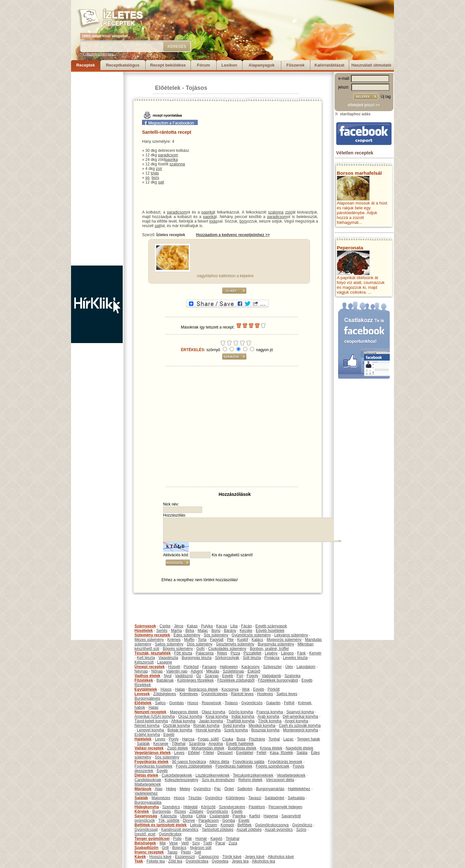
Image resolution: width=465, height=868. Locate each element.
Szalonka (292, 676)
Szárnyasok (145, 626)
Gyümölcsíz (302, 825)
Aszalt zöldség (249, 830)
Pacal (220, 843)
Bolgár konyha (180, 730)
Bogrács (179, 848)
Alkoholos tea (263, 861)
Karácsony (250, 667)
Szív (196, 843)
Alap (159, 789)
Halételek (143, 739)
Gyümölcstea (197, 861)
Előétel (194, 753)
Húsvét (174, 667)
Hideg (171, 789)
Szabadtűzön (147, 848)
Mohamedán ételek (208, 748)
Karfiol (254, 816)
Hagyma (271, 816)
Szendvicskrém (232, 807)
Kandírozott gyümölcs (180, 830)
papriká (208, 212)
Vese (174, 843)
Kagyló (217, 839)
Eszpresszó (185, 857)
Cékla (201, 816)
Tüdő (207, 843)
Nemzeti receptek (151, 712)
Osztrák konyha (176, 726)
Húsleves (265, 694)
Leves (160, 739)
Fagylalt (217, 640)
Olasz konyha (214, 712)
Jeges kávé (255, 857)
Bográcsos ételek (203, 689)
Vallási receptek (149, 748)
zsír (159, 169)
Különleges (235, 798)
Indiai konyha (243, 716)
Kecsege (161, 744)
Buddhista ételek (242, 748)
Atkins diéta (219, 762)
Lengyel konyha (150, 730)
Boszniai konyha (265, 730)
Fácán (247, 626)
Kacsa (221, 626)
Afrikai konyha (183, 721)
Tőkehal (179, 744)
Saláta (302, 753)
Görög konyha (241, 712)
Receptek (86, 65)
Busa (241, 739)
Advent (196, 671)
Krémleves (189, 694)
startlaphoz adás (352, 114)
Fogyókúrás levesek (285, 762)
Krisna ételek (271, 748)
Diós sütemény (200, 644)
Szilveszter (273, 667)
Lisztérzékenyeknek (212, 775)
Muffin (189, 640)
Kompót (227, 825)
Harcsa (188, 739)
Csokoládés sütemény (227, 649)
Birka (190, 631)
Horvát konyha (208, 730)
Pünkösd (191, 667)
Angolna (216, 744)
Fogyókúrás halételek (234, 766)
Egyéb (228, 676)
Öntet (229, 789)
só (147, 178)
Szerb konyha (236, 730)
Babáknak (165, 680)
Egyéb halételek (240, 744)
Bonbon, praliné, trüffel (269, 649)
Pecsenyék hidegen (285, 807)
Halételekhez (299, 789)
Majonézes (161, 798)
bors (155, 178)
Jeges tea (240, 861)
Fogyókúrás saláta (249, 762)
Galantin (273, 703)
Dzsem (211, 825)
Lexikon (229, 65)
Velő (185, 843)
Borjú (216, 631)
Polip (177, 839)
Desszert (225, 753)
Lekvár (196, 825)
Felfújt (289, 703)
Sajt (198, 852)
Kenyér (315, 653)
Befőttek (244, 825)
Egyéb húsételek (270, 631)
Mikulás (213, 671)
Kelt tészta (146, 658)
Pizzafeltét (252, 653)
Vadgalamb (272, 676)
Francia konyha (270, 712)
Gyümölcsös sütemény (251, 635)
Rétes (222, 653)
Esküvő (254, 671)
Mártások (143, 789)
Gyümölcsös (252, 703)
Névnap (141, 671)
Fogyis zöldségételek (194, 766)
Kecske (246, 631)
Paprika (239, 816)
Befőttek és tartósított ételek (161, 825)
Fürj (240, 676)
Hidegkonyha (147, 807)
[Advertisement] (97, 169)
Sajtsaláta (296, 798)
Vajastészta (168, 658)
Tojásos (196, 88)
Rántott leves (242, 694)
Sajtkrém (245, 789)
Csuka (228, 739)
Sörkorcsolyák (227, 658)
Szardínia (197, 744)
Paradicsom (208, 821)
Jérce (179, 626)
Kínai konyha (217, 716)
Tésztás (195, 798)
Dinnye (189, 821)
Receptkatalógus (123, 65)
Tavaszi (255, 798)
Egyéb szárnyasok (271, 626)
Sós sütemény (216, 635)
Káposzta (169, 816)
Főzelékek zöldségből (236, 680)
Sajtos (160, 703)
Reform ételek (250, 780)
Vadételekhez (146, 793)
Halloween (229, 667)
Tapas (172, 852)
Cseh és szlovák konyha (300, 726)
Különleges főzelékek (196, 680)
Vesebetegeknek (291, 775)
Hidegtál (191, 807)
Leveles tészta (295, 658)
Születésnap (233, 671)
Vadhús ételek (148, 676)
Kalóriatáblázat (329, 65)
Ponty (174, 739)
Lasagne (165, 662)
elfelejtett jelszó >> (364, 105)
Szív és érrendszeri (218, 780)
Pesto (186, 852)
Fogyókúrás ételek (152, 762)
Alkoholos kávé (281, 857)
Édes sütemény (187, 635)
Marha (176, 631)
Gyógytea (220, 861)
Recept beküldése (168, 65)
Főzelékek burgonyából (278, 680)
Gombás (176, 703)
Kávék (140, 857)
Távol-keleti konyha (151, 721)
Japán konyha (211, 721)
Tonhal (274, 739)
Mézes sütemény (149, 640)
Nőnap (157, 671)
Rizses (180, 811)
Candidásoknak (148, 780)
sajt (161, 182)
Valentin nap (177, 671)
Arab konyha (268, 716)
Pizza (235, 653)
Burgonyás (162, 811)
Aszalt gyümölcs (279, 830)
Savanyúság (146, 816)
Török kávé (232, 857)
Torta (202, 640)
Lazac (288, 739)
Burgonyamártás (270, 789)
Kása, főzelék (281, 753)
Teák (139, 861)
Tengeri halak (309, 739)
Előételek (168, 88)
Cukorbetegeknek (177, 775)
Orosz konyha (190, 716)
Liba (234, 626)
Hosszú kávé (161, 857)
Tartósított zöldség (217, 830)
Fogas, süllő (208, 739)
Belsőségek (145, 843)
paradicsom (168, 155)
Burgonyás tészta (196, 658)
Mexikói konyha (262, 726)
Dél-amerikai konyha (300, 716)
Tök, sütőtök (169, 821)
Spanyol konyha (300, 712)
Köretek (142, 811)
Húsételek (144, 631)
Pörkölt (274, 689)
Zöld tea (175, 861)
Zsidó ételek (177, 748)
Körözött (208, 807)
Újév (289, 667)
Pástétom (257, 807)
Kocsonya (230, 689)
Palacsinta (205, 653)
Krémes (174, 640)
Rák (188, 839)
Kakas (192, 626)
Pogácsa (272, 658)
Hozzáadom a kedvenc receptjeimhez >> (233, 235)
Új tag (386, 97)
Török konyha (270, 721)
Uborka (186, 816)
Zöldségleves (165, 694)
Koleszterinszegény (181, 780)
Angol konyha (297, 721)
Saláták (143, 744)
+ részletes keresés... (99, 54)
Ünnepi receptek (150, 667)
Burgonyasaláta (148, 802)
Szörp (301, 830)
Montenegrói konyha (300, 730)
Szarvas (212, 676)
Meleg (185, 789)
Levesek (142, 694)
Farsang (209, 667)
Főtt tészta (183, 653)
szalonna (177, 164)
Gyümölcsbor (170, 834)
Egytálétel (245, 753)
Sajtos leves (287, 694)
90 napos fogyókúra (189, 762)
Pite (230, 640)
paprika (171, 160)
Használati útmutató (371, 65)
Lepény (271, 653)
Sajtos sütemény (169, 644)
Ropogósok (212, 703)
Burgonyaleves (147, 698)
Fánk (301, 653)
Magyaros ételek (184, 712)
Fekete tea (156, 861)
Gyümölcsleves (214, 694)
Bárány (230, 631)
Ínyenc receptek (149, 852)
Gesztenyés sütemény (235, 644)
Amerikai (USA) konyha (155, 716)
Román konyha (207, 726)
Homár (201, 839)
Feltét (262, 753)
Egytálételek (146, 689)
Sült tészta (252, 658)
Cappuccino (209, 857)
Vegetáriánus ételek (153, 753)
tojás (155, 173)
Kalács (257, 640)
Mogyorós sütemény (284, 640)
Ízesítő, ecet (145, 834)
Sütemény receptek (152, 635)
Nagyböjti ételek (300, 748)
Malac (203, 631)
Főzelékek (144, 680)
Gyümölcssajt (146, 830)
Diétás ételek (146, 775)
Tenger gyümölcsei (152, 839)
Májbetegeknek (148, 784)
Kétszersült (144, 662)
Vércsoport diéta (280, 780)
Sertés (162, 631)
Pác (217, 789)
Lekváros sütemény (291, 635)
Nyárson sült (201, 848)
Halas (180, 689)
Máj (163, 843)
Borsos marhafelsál (359, 173)
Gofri (201, 649)
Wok (246, 689)
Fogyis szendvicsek (273, 766)
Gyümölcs (202, 789)
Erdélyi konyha (147, 735)
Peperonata (350, 248)
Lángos (287, 653)
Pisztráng (257, 739)
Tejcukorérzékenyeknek (253, 775)
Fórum (203, 65)
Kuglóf (243, 640)
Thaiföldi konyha (240, 721)
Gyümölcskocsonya (272, 825)
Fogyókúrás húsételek (154, 766)
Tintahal (232, 839)
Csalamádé (219, 816)
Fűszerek (295, 65)
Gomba (228, 821)
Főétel (208, 753)
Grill (165, 848)
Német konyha (147, 726)
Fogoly (253, 676)
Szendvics (171, 807)
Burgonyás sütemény (276, 644)
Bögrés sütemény (178, 649)
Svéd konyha (234, 726)
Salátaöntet (275, 798)
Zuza (233, 843)
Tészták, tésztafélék (153, 653)
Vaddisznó (184, 676)
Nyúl (168, 676)
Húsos (166, 689)
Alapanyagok (262, 65)
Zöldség (196, 811)
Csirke (165, 626)
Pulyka (207, 626)
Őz (199, 676)
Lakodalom (306, 667)
